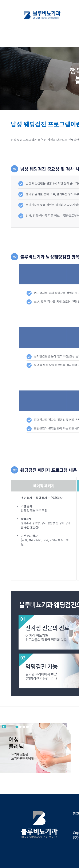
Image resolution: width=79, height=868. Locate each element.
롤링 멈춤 (4, 727)
